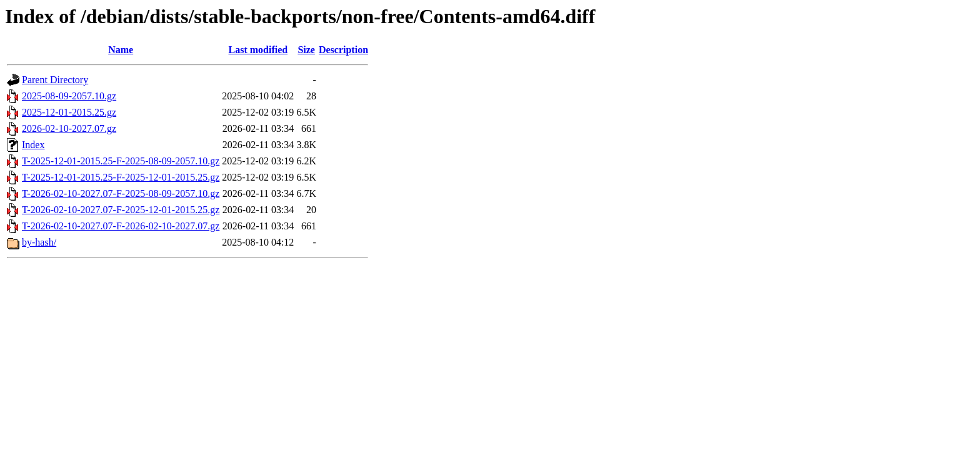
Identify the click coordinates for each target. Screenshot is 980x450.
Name (121, 50)
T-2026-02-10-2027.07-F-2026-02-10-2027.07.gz (121, 226)
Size (306, 50)
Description (343, 50)
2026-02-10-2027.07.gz (69, 128)
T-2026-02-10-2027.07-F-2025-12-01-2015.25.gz (121, 210)
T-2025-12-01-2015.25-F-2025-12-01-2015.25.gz (121, 177)
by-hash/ (39, 242)
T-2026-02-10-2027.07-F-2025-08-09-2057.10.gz (121, 193)
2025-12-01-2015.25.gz (69, 112)
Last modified (258, 50)
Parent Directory (55, 80)
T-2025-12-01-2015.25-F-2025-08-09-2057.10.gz (121, 161)
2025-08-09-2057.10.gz (69, 96)
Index (33, 145)
